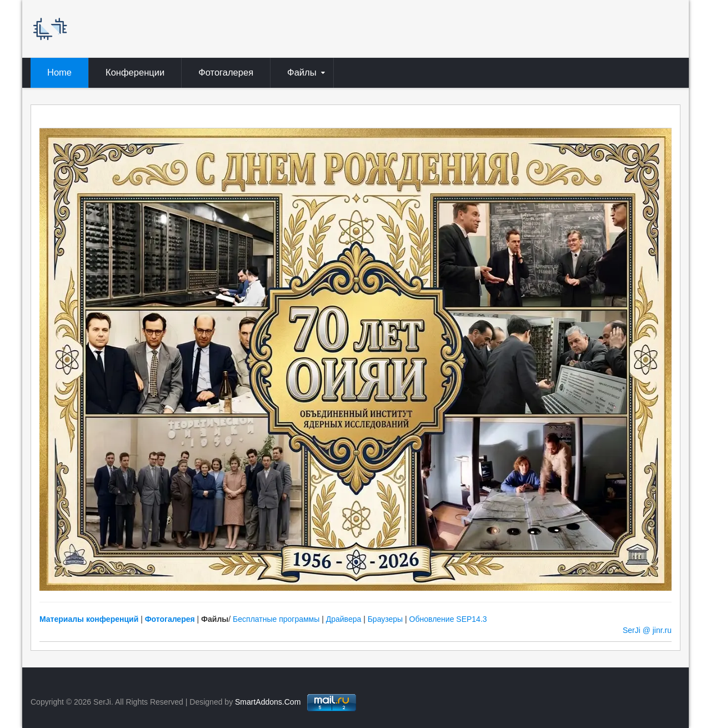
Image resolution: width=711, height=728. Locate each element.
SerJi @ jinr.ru (647, 630)
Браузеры (385, 619)
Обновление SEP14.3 (448, 619)
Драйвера (344, 619)
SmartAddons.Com (268, 702)
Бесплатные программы (276, 619)
